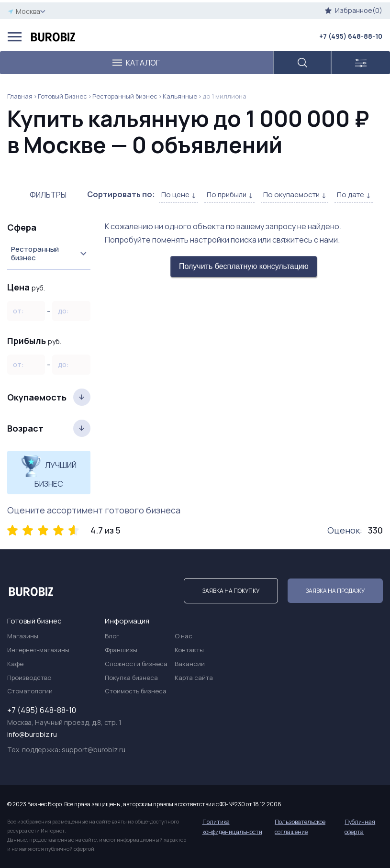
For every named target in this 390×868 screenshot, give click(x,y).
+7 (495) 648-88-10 (351, 36)
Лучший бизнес (49, 472)
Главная (20, 96)
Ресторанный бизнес (125, 96)
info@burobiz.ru (32, 734)
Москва (27, 11)
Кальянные (180, 96)
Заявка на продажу (335, 591)
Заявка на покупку (231, 591)
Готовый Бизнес (62, 96)
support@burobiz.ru (94, 750)
